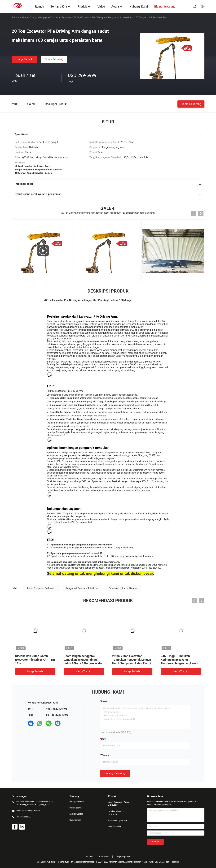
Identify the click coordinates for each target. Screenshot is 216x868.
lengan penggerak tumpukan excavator (51, 17)
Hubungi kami (75, 820)
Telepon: (106, 755)
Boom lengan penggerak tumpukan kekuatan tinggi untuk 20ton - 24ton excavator (83, 660)
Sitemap (89, 857)
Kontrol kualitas (76, 814)
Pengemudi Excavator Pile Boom (82, 588)
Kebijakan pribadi (123, 857)
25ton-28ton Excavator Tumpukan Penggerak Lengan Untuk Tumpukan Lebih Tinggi (132, 660)
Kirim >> (155, 842)
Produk (25, 17)
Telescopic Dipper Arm (118, 821)
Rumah (15, 17)
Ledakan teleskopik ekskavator (116, 813)
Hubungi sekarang (115, 773)
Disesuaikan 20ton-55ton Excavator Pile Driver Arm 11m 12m (35, 660)
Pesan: (105, 701)
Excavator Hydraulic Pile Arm (123, 588)
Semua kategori (115, 827)
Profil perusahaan (77, 802)
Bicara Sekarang (54, 59)
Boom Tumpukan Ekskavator (41, 588)
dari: (104, 739)
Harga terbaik (24, 59)
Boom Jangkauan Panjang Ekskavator (119, 803)
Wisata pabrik (75, 808)
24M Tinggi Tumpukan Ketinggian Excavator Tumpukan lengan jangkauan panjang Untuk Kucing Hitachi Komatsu (180, 663)
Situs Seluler (104, 857)
